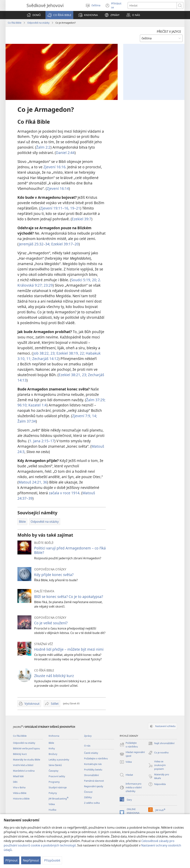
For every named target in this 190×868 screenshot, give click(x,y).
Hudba (52, 810)
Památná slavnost (94, 781)
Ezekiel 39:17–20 (64, 244)
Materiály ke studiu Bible (27, 760)
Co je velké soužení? (51, 623)
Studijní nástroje (58, 787)
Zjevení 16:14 (58, 188)
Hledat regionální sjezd (132, 754)
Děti (15, 782)
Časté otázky (91, 753)
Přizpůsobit (52, 860)
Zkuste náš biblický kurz (54, 676)
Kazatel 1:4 (37, 405)
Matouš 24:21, (30, 482)
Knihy (52, 748)
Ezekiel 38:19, (67, 353)
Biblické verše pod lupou (26, 748)
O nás (87, 746)
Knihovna (54, 736)
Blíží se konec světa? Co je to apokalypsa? (69, 597)
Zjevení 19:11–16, (55, 208)
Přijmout (12, 860)
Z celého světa (92, 803)
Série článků (55, 765)
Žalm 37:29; (96, 400)
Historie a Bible (21, 799)
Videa (52, 804)
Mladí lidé (18, 776)
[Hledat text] (152, 5)
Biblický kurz (20, 754)
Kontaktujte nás (93, 764)
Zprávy (88, 736)
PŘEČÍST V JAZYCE (169, 32)
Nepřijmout (31, 860)
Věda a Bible (20, 793)
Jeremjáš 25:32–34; (35, 244)
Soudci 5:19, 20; (84, 280)
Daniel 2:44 (65, 153)
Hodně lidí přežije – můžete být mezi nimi (69, 649)
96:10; (22, 405)
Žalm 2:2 (43, 147)
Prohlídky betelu (93, 770)
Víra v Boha (19, 787)
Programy (54, 782)
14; (94, 416)
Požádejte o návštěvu (96, 758)
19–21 (75, 208)
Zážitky (88, 797)
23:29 (48, 285)
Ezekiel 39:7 (82, 219)
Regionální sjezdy (94, 786)
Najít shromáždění (161, 743)
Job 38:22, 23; (44, 353)
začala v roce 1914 (64, 493)
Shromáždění (91, 775)
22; (82, 353)
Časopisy (54, 771)
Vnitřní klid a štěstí (23, 765)
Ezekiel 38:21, (70, 375)
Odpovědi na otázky (38, 23)
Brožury (53, 754)
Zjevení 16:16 (54, 167)
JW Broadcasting (59, 799)
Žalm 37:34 (27, 421)
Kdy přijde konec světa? (54, 575)
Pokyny (53, 793)
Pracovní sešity (57, 776)
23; (84, 375)
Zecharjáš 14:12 (45, 359)
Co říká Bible (15, 23)
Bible (51, 743)
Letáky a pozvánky (59, 760)
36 (45, 482)
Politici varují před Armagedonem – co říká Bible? (70, 550)
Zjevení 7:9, (82, 416)
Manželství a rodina (24, 771)
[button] (59, 15)
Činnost (88, 792)
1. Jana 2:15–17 (42, 441)
